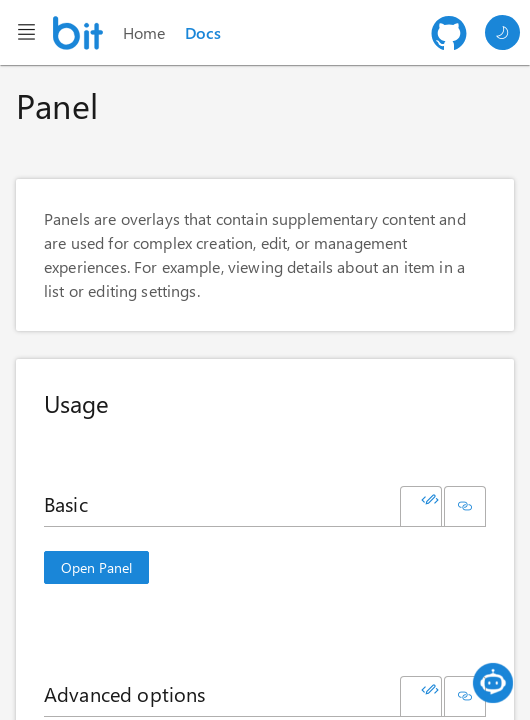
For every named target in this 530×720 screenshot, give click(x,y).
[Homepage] (78, 33)
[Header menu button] (26, 32)
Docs (203, 32)
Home (144, 32)
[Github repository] (449, 33)
